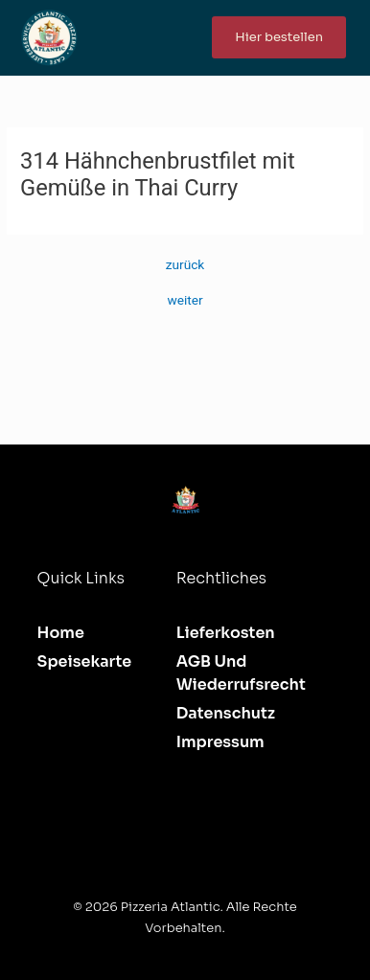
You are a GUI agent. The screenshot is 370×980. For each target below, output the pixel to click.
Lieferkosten (226, 633)
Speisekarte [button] (85, 661)
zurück (185, 265)
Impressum (220, 742)
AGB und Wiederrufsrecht (241, 673)
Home (61, 633)
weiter (185, 301)
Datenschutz (226, 713)
